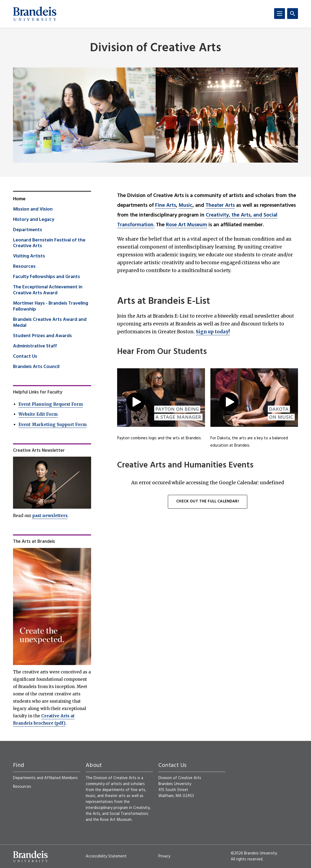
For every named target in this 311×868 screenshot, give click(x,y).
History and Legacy (34, 220)
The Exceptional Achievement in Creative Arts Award (48, 290)
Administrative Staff (35, 346)
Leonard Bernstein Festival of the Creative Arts (49, 243)
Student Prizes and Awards (42, 336)
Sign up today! (213, 332)
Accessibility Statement (106, 856)
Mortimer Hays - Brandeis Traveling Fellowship (51, 306)
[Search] (293, 14)
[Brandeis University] (35, 14)
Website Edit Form (38, 414)
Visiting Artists (29, 256)
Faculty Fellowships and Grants (47, 277)
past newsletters (50, 516)
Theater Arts (220, 205)
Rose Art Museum (187, 225)
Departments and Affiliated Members (45, 778)
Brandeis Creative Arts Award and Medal (50, 323)
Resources (24, 267)
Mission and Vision (33, 209)
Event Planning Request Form (51, 404)
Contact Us (25, 357)
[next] (291, 115)
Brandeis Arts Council (36, 367)
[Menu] (280, 14)
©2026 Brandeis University (254, 853)
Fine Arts (166, 205)
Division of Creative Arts (155, 48)
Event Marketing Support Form (53, 425)
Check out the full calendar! (207, 501)
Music (186, 205)
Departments (28, 230)
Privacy (164, 856)
